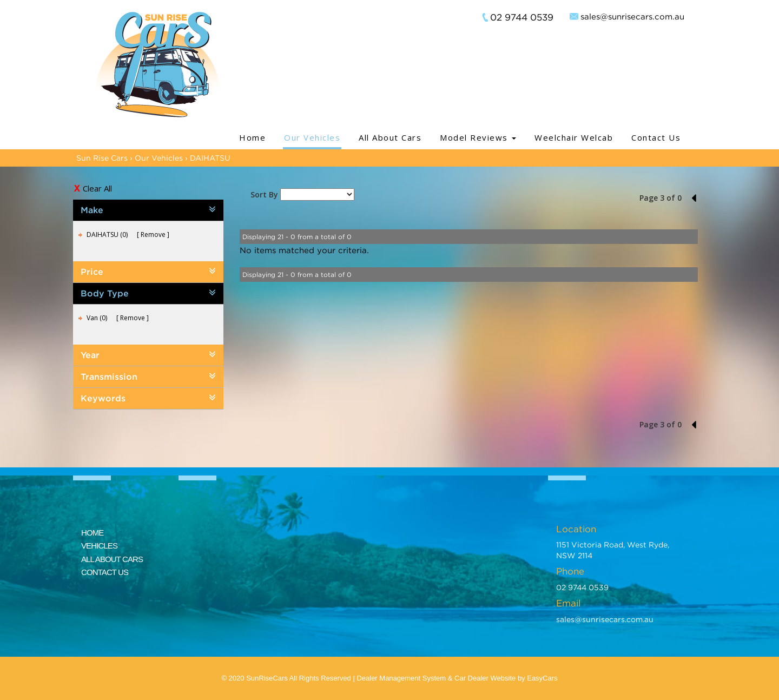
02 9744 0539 (522, 17)
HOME (92, 533)
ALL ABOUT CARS (112, 559)
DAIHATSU (210, 158)
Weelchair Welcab (574, 137)
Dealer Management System (401, 678)
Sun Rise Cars (102, 158)
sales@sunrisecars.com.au (632, 16)
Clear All (97, 188)
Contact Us (656, 137)
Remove (153, 235)
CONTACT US (105, 572)
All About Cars (390, 137)
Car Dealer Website (485, 678)
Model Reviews (478, 137)
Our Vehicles (312, 137)
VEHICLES (99, 546)
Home (252, 137)
